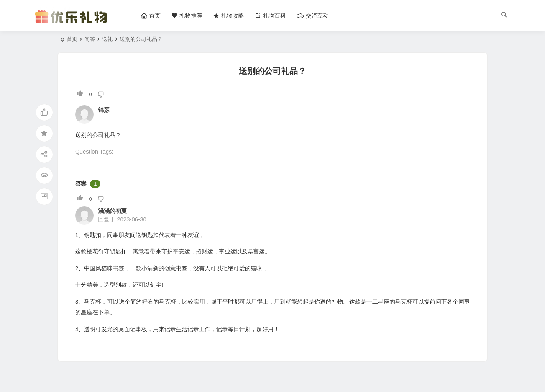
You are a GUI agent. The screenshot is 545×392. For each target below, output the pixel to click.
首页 (72, 39)
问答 (90, 39)
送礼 (107, 39)
